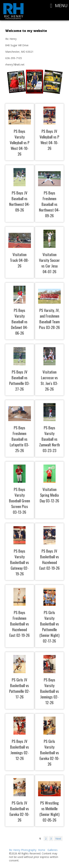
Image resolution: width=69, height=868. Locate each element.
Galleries (53, 850)
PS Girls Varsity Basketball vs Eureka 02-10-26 (49, 753)
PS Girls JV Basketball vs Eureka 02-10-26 (20, 811)
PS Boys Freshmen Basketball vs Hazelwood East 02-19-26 (20, 624)
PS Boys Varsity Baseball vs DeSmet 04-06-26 (20, 322)
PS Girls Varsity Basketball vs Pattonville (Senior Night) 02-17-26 (49, 627)
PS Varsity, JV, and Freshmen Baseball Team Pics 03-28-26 (49, 319)
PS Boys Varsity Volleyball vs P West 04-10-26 (20, 142)
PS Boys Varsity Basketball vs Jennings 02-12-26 (49, 691)
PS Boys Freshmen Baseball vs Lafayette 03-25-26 (20, 439)
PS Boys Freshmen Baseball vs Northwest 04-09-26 (49, 204)
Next (58, 839)
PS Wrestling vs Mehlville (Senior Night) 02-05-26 (49, 811)
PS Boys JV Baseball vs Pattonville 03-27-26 (20, 380)
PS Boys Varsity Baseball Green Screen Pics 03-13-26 (20, 501)
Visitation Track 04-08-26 (20, 260)
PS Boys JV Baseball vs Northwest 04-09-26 (20, 201)
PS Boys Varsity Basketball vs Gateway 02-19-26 (20, 562)
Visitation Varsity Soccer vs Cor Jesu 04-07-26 (49, 263)
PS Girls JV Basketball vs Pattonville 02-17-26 (20, 688)
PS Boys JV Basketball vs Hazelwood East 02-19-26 (49, 559)
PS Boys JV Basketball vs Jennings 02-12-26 (20, 750)
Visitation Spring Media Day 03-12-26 (49, 495)
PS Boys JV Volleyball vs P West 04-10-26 (49, 140)
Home (42, 850)
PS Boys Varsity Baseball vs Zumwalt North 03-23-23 (49, 439)
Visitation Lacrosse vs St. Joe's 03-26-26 (49, 380)
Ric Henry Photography (23, 850)
